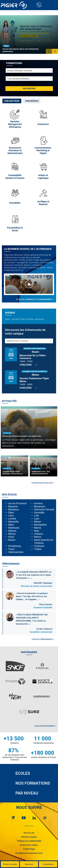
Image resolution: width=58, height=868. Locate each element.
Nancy (38, 528)
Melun (38, 522)
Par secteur (12, 101)
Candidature (48, 864)
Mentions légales (29, 837)
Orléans (38, 534)
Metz (11, 525)
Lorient (12, 519)
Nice (37, 531)
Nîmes (12, 534)
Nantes (12, 531)
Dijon (11, 513)
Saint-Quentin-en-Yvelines (44, 541)
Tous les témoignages (43, 639)
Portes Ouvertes (10, 864)
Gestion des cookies (29, 845)
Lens (11, 516)
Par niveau (32, 101)
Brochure (29, 864)
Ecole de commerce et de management (35, 299)
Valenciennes (16, 552)
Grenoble (39, 513)
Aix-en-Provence (17, 503)
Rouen (12, 540)
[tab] (12, 101)
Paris (11, 537)
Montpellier (40, 525)
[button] (49, 51)
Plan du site (29, 833)
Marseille (13, 522)
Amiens (38, 503)
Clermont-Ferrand (44, 509)
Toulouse (39, 546)
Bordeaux (14, 509)
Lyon (37, 519)
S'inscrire (28, 365)
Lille (36, 516)
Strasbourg (14, 546)
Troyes (38, 549)
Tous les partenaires (45, 726)
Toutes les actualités (43, 483)
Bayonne (13, 506)
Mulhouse (14, 528)
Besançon (40, 506)
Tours (11, 549)
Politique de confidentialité (29, 841)
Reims (38, 537)
